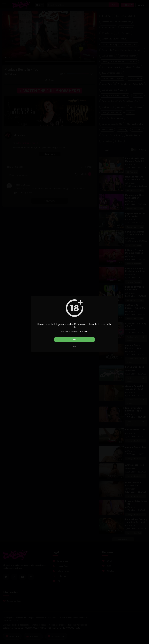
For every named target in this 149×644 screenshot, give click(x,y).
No (74, 347)
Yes (75, 340)
